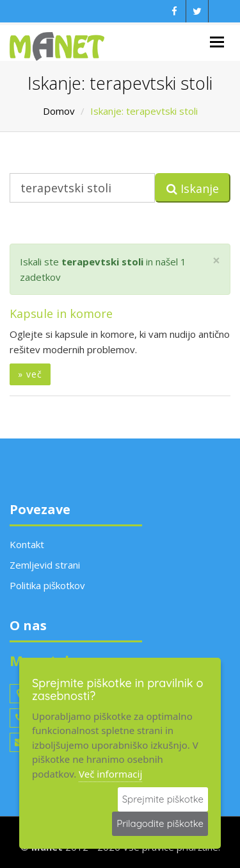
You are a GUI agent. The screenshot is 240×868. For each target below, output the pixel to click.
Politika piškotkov (47, 585)
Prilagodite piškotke (160, 823)
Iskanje (193, 188)
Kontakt (27, 544)
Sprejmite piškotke (163, 799)
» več (30, 374)
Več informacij (110, 774)
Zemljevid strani (45, 565)
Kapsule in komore (61, 313)
